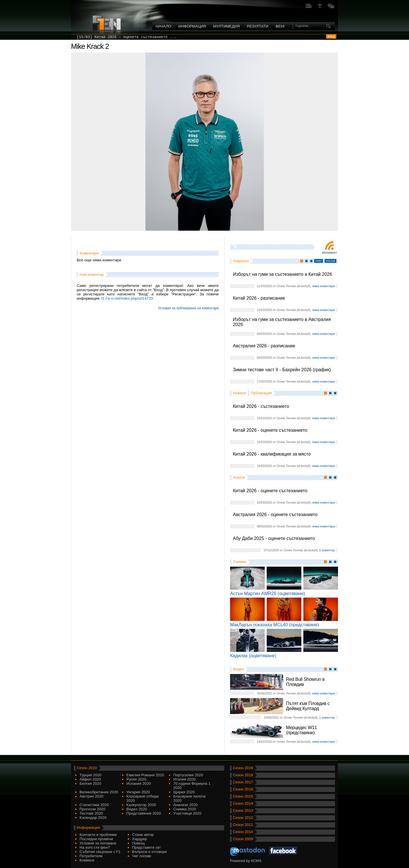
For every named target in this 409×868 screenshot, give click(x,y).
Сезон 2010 (243, 832)
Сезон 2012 (243, 818)
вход (331, 36)
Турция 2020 (90, 775)
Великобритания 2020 (99, 792)
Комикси (87, 860)
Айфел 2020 (90, 779)
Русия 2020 (136, 779)
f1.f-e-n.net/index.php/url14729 (127, 298)
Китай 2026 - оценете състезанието (270, 430)
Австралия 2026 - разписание (264, 346)
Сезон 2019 (243, 768)
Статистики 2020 (94, 805)
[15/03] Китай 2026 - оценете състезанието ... (127, 37)
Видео (238, 669)
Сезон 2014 (243, 803)
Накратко (241, 261)
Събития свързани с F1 (100, 852)
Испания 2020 (139, 784)
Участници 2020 (187, 813)
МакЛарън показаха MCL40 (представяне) (275, 625)
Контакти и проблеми (98, 835)
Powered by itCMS (246, 861)
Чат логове (142, 856)
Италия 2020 (184, 779)
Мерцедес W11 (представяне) (301, 730)
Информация (192, 26)
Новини (239, 393)
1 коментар (327, 550)
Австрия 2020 (91, 796)
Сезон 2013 (243, 810)
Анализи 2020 (185, 805)
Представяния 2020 (144, 813)
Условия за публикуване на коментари (188, 308)
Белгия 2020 (90, 784)
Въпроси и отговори (150, 852)
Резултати (257, 26)
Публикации (261, 393)
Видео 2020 (137, 809)
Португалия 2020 (188, 775)
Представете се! (146, 847)
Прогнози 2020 (92, 809)
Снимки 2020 (185, 809)
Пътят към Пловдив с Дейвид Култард (308, 706)
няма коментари (324, 286)
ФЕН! (280, 26)
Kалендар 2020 (93, 818)
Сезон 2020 (87, 768)
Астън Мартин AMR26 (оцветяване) (268, 593)
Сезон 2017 (243, 782)
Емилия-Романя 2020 (145, 775)
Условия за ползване (98, 843)
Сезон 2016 (243, 789)
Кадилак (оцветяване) (253, 656)
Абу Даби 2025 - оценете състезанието (274, 538)
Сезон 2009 (243, 839)
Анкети (239, 477)
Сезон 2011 (243, 825)
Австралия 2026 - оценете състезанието (275, 515)
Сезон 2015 (243, 796)
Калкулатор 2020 (141, 805)
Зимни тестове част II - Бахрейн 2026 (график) (282, 370)
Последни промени (96, 839)
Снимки (240, 562)
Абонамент (329, 253)
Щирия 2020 (184, 792)
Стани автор (143, 835)
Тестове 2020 (91, 813)
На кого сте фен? (95, 847)
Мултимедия (226, 26)
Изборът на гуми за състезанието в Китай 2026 (282, 274)
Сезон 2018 (243, 775)
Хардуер (140, 839)
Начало (163, 26)
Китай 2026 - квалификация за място (272, 454)
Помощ (138, 843)
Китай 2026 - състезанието (261, 406)
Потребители (91, 856)
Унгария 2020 (138, 792)
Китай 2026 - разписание (259, 298)
